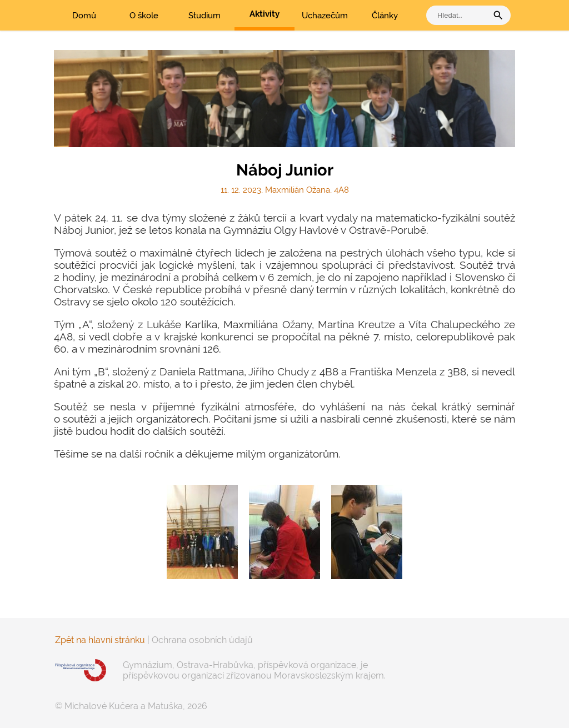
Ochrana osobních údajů (202, 640)
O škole (144, 16)
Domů (84, 16)
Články (385, 16)
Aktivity (264, 14)
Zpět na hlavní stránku (100, 640)
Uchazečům (325, 16)
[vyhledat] (460, 15)
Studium (204, 16)
